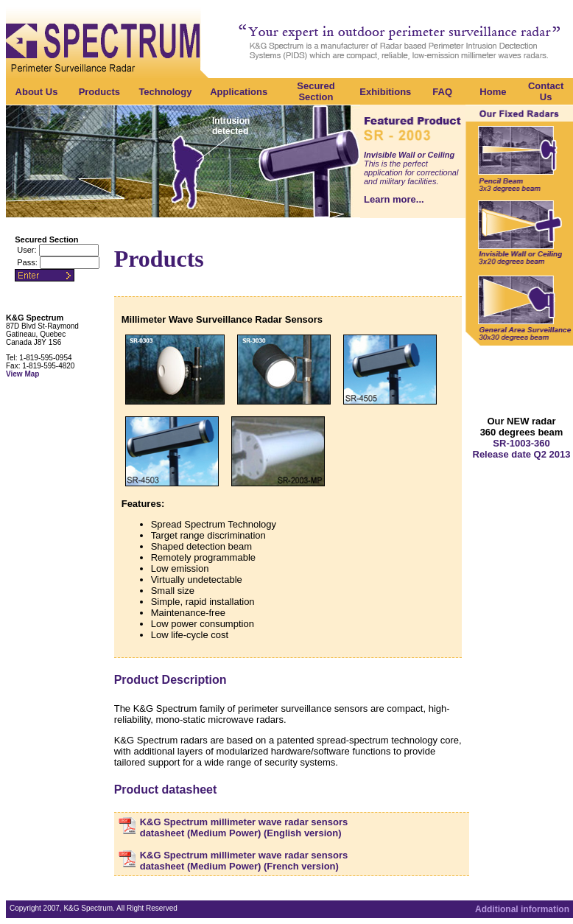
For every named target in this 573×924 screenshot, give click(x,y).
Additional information (522, 909)
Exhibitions (385, 92)
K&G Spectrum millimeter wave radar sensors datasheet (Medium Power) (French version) (244, 861)
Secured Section (316, 91)
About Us (37, 92)
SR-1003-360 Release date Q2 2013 (522, 449)
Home (493, 92)
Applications (239, 92)
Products (99, 92)
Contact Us (546, 91)
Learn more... (394, 199)
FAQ (442, 92)
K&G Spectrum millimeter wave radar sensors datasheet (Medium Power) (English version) (244, 827)
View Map (22, 374)
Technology (165, 92)
